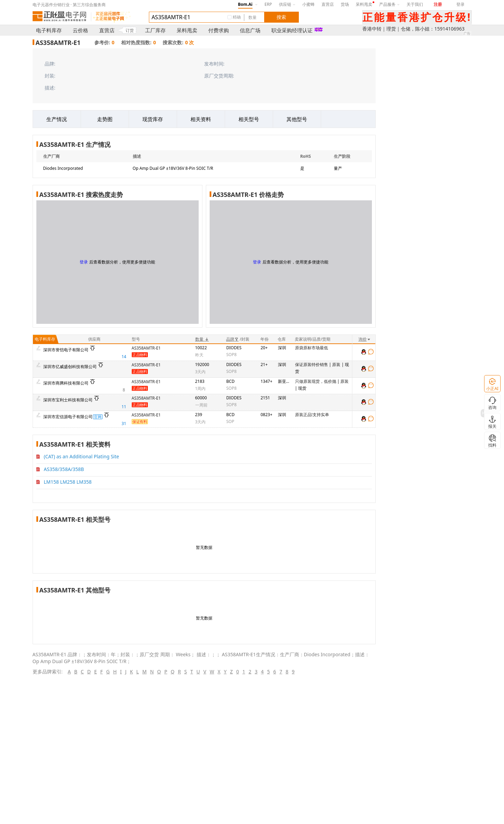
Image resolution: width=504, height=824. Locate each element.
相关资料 (201, 119)
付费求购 (219, 30)
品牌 (232, 339)
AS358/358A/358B (64, 469)
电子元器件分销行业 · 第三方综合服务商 (69, 5)
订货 (130, 30)
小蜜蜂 (308, 4)
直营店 (328, 4)
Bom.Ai (245, 4)
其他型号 (297, 119)
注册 (438, 4)
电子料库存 (49, 30)
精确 (237, 17)
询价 (365, 339)
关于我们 (415, 4)
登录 (460, 4)
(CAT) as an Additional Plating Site (81, 456)
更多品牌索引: (48, 672)
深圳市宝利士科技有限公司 (68, 400)
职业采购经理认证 (292, 30)
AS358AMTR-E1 (146, 348)
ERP (268, 4)
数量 (202, 339)
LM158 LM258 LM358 (68, 482)
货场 (345, 4)
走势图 (105, 119)
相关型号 (249, 119)
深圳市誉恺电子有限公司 (66, 350)
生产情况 (57, 119)
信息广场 (250, 30)
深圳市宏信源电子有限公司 (68, 417)
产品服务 (389, 4)
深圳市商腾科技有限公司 (66, 383)
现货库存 (153, 119)
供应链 (287, 4)
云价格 (80, 30)
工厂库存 (155, 30)
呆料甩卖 (364, 4)
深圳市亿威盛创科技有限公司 (70, 367)
